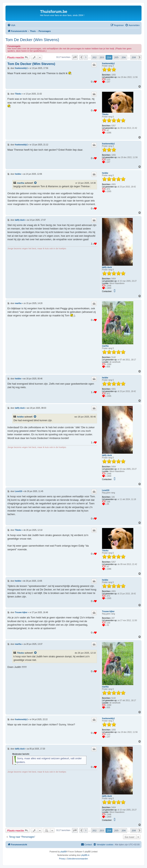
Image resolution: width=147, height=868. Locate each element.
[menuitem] (11, 25)
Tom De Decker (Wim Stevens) (32, 40)
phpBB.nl (85, 855)
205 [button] (116, 57)
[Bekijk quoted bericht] (36, 183)
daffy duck (107, 267)
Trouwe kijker (108, 611)
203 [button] (102, 57)
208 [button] (134, 57)
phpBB (63, 852)
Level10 (106, 490)
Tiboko (105, 114)
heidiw (105, 173)
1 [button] (86, 57)
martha (21, 183)
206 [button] (124, 57)
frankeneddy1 (108, 63)
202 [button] (94, 57)
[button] (75, 57)
